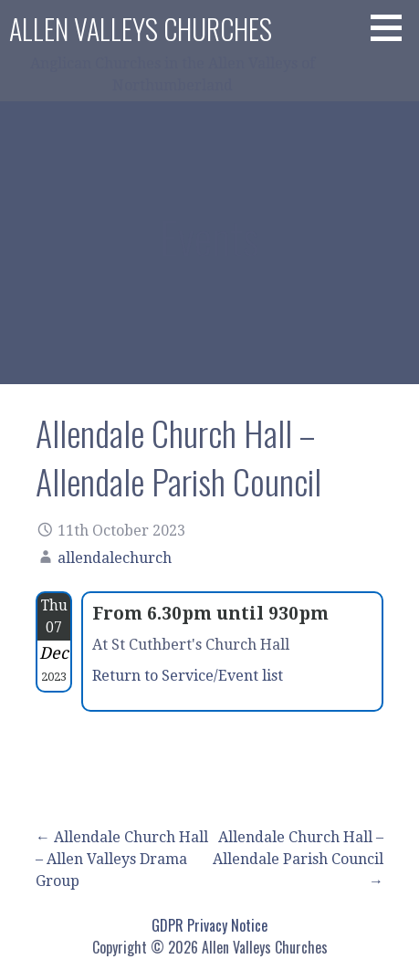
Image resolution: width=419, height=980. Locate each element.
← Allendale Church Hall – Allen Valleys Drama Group (122, 859)
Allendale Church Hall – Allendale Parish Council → (298, 859)
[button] (393, 27)
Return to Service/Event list (188, 676)
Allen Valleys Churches (141, 29)
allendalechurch (115, 558)
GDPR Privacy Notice (209, 925)
